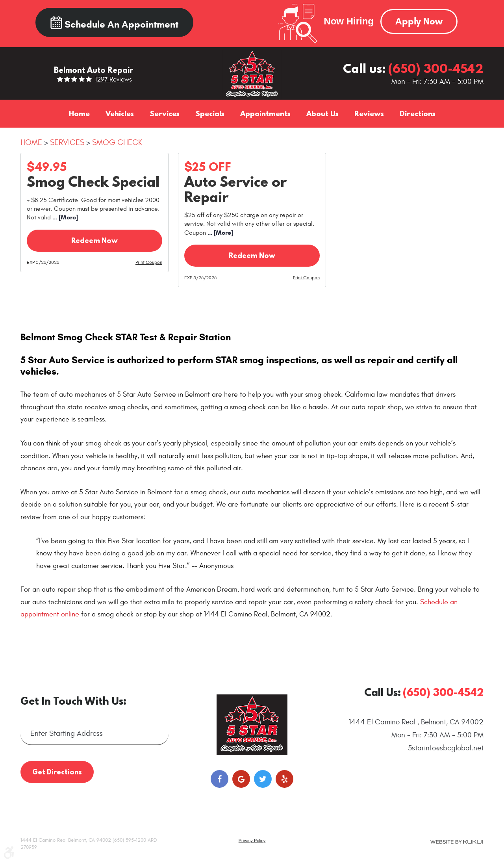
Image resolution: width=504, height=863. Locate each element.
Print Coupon (149, 262)
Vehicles (120, 113)
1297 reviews (113, 80)
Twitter (263, 779)
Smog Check (117, 142)
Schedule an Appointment (114, 23)
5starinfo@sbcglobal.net (446, 748)
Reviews (369, 113)
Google (241, 779)
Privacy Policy (252, 841)
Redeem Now (94, 240)
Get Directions (57, 772)
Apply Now (419, 21)
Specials (210, 113)
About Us (322, 113)
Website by (457, 842)
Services (165, 113)
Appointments (265, 113)
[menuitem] (79, 113)
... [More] (64, 217)
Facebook (220, 779)
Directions (418, 113)
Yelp (284, 779)
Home (79, 113)
